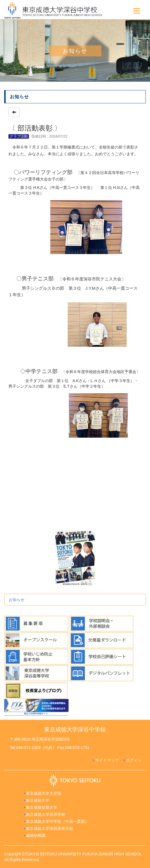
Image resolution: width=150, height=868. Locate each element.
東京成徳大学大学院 (44, 793)
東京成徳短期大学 (42, 807)
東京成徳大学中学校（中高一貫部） (57, 821)
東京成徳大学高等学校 (46, 814)
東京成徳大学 (38, 800)
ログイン (134, 760)
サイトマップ (107, 760)
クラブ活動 (19, 136)
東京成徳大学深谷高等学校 (49, 828)
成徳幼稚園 (36, 835)
